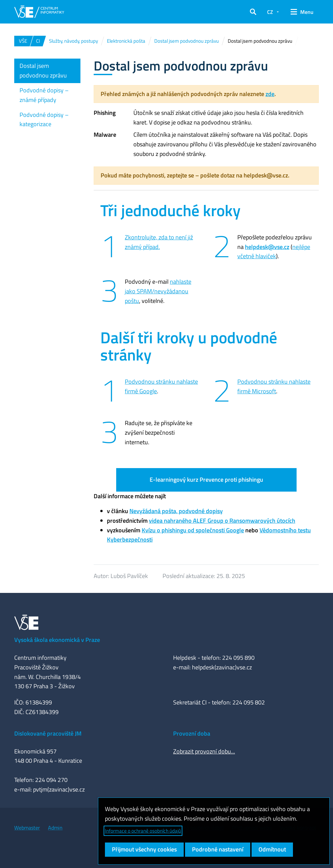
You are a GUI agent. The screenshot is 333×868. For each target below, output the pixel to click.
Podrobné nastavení (218, 849)
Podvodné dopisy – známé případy (44, 95)
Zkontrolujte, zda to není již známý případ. (159, 242)
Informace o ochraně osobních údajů (143, 831)
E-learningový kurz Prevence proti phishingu (206, 480)
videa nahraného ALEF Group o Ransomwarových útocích (222, 521)
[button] (253, 12)
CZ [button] (270, 12)
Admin (55, 828)
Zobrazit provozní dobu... (204, 751)
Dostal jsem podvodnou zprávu (43, 71)
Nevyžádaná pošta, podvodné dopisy (176, 511)
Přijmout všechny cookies (144, 849)
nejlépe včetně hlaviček (274, 252)
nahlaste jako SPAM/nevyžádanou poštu (158, 291)
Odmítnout (272, 849)
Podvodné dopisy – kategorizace (44, 120)
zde (270, 94)
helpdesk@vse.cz (267, 247)
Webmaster (27, 828)
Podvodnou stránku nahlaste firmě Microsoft (274, 386)
